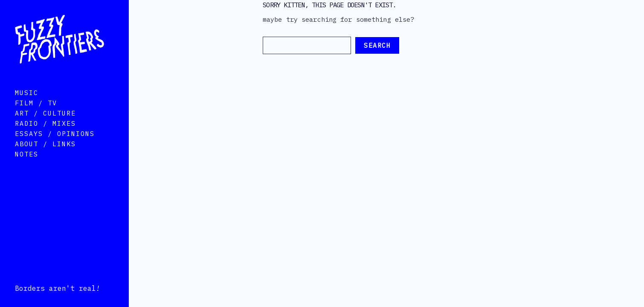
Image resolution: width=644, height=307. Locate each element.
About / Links (45, 156)
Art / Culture (45, 125)
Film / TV (36, 115)
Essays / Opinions (55, 146)
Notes (27, 166)
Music (27, 105)
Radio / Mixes (45, 135)
